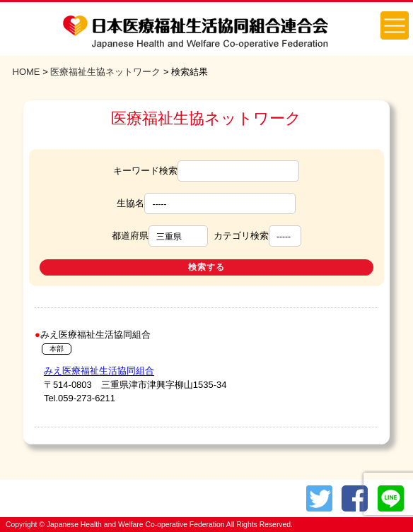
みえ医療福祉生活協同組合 (99, 371)
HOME (27, 72)
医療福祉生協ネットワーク (105, 72)
